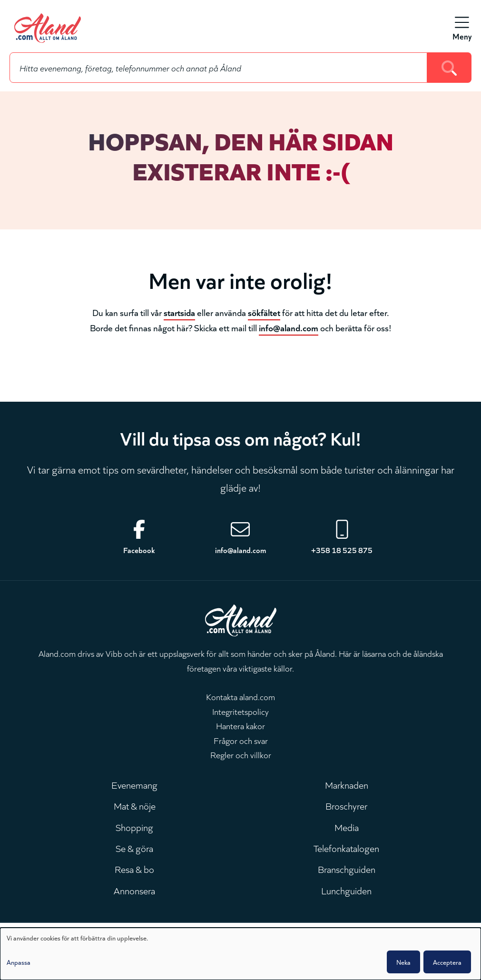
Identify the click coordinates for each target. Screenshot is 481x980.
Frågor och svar (241, 740)
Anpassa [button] (19, 962)
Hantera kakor (240, 725)
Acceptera (447, 962)
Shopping (134, 827)
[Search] (449, 68)
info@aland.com (289, 327)
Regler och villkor (241, 754)
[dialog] (240, 954)
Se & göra (134, 848)
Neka (403, 962)
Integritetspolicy (240, 711)
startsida (179, 312)
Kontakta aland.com (240, 696)
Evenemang (134, 784)
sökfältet (264, 312)
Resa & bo (134, 869)
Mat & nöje (135, 805)
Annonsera (134, 890)
